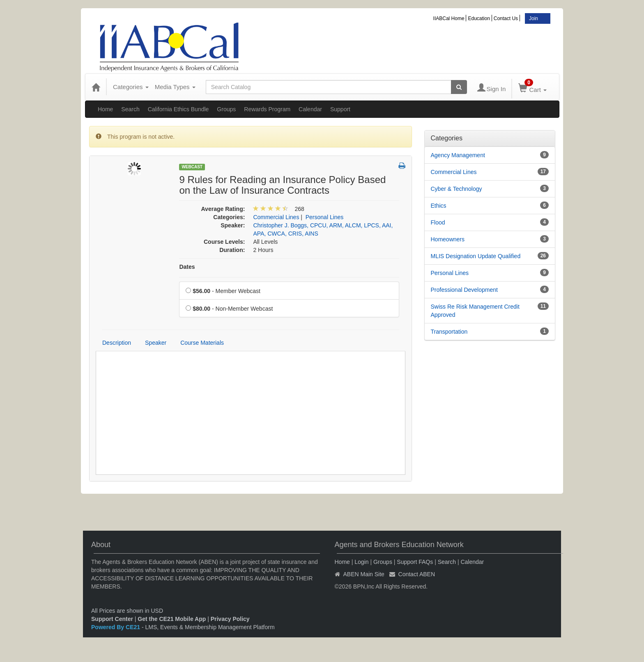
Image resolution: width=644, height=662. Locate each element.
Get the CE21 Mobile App (172, 619)
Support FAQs (415, 562)
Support (340, 109)
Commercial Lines (454, 172)
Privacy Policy (230, 619)
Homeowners (448, 239)
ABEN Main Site (364, 574)
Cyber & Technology (457, 189)
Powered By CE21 (116, 627)
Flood (438, 222)
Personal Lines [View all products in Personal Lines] (325, 217)
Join (534, 18)
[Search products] (459, 87)
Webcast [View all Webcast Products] (192, 167)
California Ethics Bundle (178, 109)
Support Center (112, 619)
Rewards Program (267, 109)
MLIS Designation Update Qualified (476, 256)
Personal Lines (450, 273)
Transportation (449, 332)
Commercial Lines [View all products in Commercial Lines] (276, 217)
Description (117, 343)
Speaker (156, 343)
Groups (226, 109)
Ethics (439, 206)
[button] (402, 166)
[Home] (96, 87)
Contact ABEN (417, 574)
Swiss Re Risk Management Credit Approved (475, 311)
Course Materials (202, 343)
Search (130, 109)
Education (479, 18)
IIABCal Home (449, 18)
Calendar (310, 109)
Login (361, 562)
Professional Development (464, 290)
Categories (131, 87)
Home (105, 109)
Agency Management (458, 155)
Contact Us (506, 18)
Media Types (175, 87)
